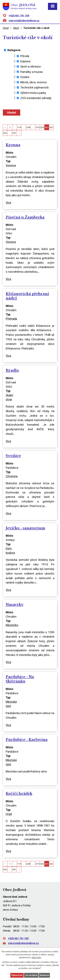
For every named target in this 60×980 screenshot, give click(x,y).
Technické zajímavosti (34, 87)
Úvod (6, 28)
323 (5, 133)
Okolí (16, 28)
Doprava (25, 61)
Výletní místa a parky (33, 93)
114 (19, 127)
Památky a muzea (31, 72)
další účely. (37, 958)
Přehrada (11, 319)
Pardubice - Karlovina (27, 739)
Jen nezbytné (31, 975)
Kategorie (14, 50)
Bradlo (12, 370)
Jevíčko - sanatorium (25, 528)
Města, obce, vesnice (33, 82)
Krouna (13, 145)
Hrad (9, 814)
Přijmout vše (17, 975)
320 (42, 127)
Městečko (12, 625)
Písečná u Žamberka (25, 217)
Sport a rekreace (31, 66)
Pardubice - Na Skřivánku (20, 679)
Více (8, 203)
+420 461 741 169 (19, 16)
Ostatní (25, 77)
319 (38, 127)
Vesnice (11, 165)
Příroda (25, 56)
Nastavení (44, 975)
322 (51, 127)
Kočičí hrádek (19, 793)
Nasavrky (15, 604)
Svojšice (13, 456)
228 (28, 127)
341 (14, 133)
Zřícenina (12, 476)
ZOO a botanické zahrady (36, 98)
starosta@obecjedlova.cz (24, 21)
